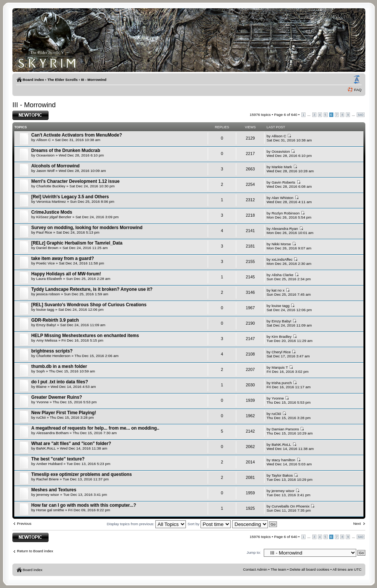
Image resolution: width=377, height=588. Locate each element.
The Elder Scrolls (63, 80)
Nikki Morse (281, 244)
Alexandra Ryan (285, 229)
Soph (40, 371)
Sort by (209, 524)
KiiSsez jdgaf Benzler (54, 217)
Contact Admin (255, 569)
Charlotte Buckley (51, 186)
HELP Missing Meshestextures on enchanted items (85, 336)
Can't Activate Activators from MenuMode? (77, 135)
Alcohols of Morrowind (55, 166)
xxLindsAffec (282, 259)
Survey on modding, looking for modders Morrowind (87, 228)
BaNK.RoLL (46, 448)
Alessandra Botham (52, 433)
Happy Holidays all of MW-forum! (66, 274)
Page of (286, 115)
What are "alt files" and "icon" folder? (71, 444)
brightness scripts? (52, 351)
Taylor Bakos (282, 475)
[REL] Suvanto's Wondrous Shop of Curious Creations (89, 305)
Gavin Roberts (284, 182)
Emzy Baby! (46, 325)
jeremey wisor (48, 495)
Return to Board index (35, 551)
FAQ (358, 90)
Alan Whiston (283, 198)
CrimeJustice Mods (52, 212)
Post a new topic (30, 115)
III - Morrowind (93, 80)
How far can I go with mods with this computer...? (84, 505)
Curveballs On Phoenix (291, 506)
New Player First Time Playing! (64, 413)
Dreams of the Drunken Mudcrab (66, 150)
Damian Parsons (285, 429)
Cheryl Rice (281, 352)
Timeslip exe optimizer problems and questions (81, 474)
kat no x (278, 290)
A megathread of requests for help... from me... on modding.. (95, 428)
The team (278, 569)
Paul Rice (44, 232)
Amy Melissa (47, 340)
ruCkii (41, 417)
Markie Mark (282, 167)
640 (361, 115)
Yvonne (42, 402)
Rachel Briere (47, 479)
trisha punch (282, 383)
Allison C (43, 140)
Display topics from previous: (146, 524)
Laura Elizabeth (49, 279)
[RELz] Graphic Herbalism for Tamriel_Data (77, 243)
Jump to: (254, 552)
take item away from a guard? (63, 258)
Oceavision (45, 155)
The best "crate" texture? (58, 459)
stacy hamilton (284, 460)
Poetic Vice (45, 263)
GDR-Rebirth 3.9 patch (55, 320)
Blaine (41, 387)
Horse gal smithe (50, 510)
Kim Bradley (282, 337)
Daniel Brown (47, 248)
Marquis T (280, 367)
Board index (33, 80)
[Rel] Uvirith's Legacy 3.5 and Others (70, 197)
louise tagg (45, 309)
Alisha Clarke (283, 275)
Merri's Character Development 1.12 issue (75, 181)
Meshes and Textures (54, 490)
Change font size (357, 80)
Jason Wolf (45, 171)
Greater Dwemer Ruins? (57, 397)
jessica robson (48, 294)
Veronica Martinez (51, 201)
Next (357, 523)
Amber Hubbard (49, 464)
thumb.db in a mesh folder (59, 366)
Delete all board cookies (309, 569)
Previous (24, 523)
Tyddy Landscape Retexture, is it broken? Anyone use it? (92, 289)
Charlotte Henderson (53, 356)
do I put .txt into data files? (60, 382)
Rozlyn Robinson (286, 213)
